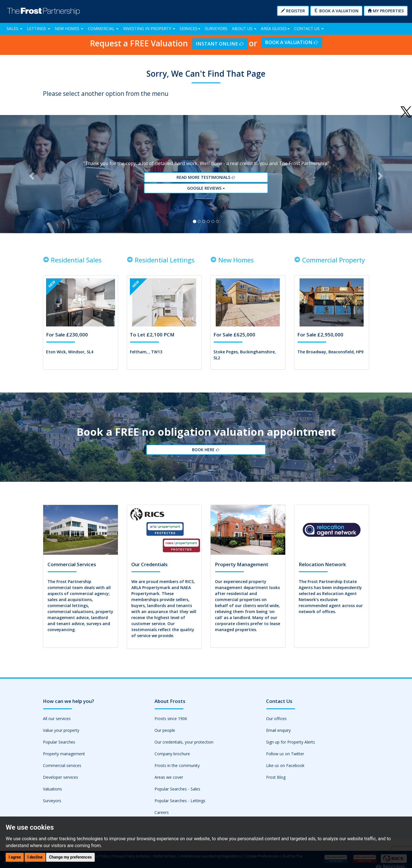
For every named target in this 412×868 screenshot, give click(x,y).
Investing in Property (149, 28)
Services (190, 28)
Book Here (206, 458)
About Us (244, 28)
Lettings (38, 28)
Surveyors (216, 28)
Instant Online (220, 44)
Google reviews (206, 191)
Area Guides (275, 28)
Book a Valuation (336, 11)
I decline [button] (35, 857)
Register (293, 11)
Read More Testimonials (206, 181)
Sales (14, 28)
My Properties (386, 11)
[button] (31, 177)
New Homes (69, 28)
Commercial (103, 28)
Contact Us (309, 28)
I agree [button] (15, 857)
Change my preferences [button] (70, 857)
